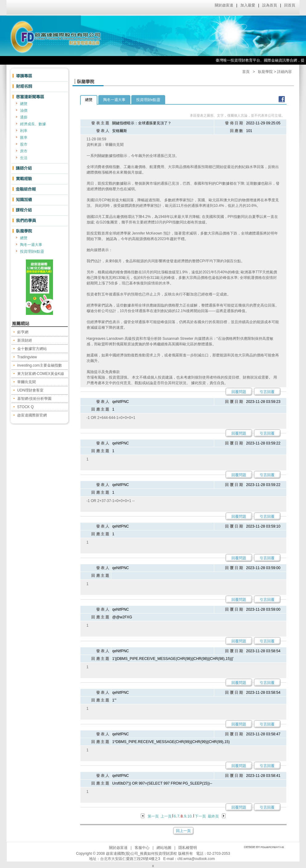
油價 (24, 111)
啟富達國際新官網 (32, 415)
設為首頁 (270, 5)
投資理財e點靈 (32, 251)
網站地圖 (164, 848)
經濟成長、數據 (33, 124)
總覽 (24, 104)
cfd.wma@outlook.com (196, 859)
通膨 (24, 117)
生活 (24, 158)
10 (189, 816)
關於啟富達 (224, 5)
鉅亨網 (23, 332)
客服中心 (142, 848)
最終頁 (213, 816)
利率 (24, 131)
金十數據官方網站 (32, 349)
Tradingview (27, 357)
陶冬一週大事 (31, 245)
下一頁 (200, 816)
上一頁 (166, 816)
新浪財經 (25, 340)
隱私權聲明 (188, 848)
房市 (24, 151)
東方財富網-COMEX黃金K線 (41, 374)
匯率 (24, 138)
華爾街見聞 (27, 382)
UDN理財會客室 (31, 390)
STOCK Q (26, 407)
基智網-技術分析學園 (35, 399)
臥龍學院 (265, 72)
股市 (24, 144)
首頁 (246, 72)
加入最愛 (248, 5)
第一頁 (153, 816)
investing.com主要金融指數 (40, 365)
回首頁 (290, 5)
